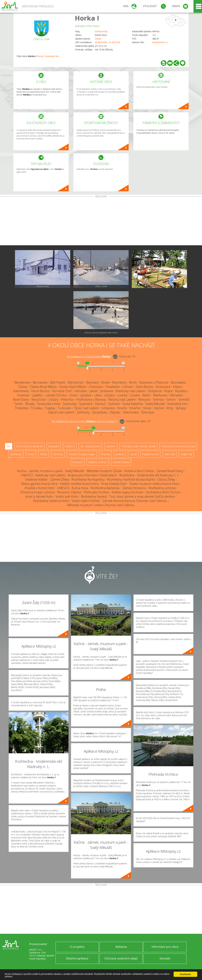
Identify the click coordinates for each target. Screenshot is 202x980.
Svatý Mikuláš (155, 404)
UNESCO (70, 446)
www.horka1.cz (160, 42)
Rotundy (105, 454)
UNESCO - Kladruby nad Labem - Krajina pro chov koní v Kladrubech (69, 475)
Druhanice (163, 387)
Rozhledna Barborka (105, 488)
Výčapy (181, 408)
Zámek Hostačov (134, 488)
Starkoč (100, 404)
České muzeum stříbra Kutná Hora (154, 484)
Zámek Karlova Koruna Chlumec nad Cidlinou (135, 501)
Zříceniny (58, 454)
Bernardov (40, 382)
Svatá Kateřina (133, 404)
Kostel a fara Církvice (139, 471)
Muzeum (78, 462)
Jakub (94, 391)
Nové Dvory (21, 399)
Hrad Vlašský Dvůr (114, 484)
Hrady (31, 454)
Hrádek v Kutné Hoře (39, 488)
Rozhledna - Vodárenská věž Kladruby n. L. (149, 475)
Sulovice (114, 404)
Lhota (73, 395)
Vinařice (135, 408)
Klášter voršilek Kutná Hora (79, 484)
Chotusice (96, 387)
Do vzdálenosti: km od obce (89, 356)
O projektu (77, 947)
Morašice (176, 395)
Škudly (30, 404)
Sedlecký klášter (36, 479)
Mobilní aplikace (77, 958)
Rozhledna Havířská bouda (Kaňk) (131, 479)
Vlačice (159, 408)
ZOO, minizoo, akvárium (29, 446)
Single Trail (186, 454)
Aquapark (54, 446)
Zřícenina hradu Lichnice (37, 492)
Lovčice (122, 395)
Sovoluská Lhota (49, 404)
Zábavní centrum (98, 462)
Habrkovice (21, 391)
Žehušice (148, 412)
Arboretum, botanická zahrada (178, 446)
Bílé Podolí (58, 382)
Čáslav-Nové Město (43, 387)
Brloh (133, 382)
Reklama (121, 947)
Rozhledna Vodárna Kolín (51, 501)
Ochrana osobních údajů (121, 958)
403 (154, 35)
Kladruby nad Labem (131, 391)
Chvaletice (112, 387)
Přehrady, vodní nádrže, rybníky (138, 446)
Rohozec (144, 399)
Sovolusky (70, 404)
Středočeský (101, 31)
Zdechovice (131, 412)
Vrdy (170, 408)
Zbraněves (100, 412)
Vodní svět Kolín (67, 496)
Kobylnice (155, 391)
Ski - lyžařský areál (90, 446)
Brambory (119, 382)
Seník (19, 404)
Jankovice (107, 391)
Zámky (43, 454)
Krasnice (23, 395)
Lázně (133, 454)
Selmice (158, 399)
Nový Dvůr (39, 399)
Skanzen (111, 446)
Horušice (81, 391)
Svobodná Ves (52, 56)
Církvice (128, 387)
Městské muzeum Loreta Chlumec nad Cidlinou (101, 505)
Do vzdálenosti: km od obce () (85, 421)
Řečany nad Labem (122, 399)
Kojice (168, 391)
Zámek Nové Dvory (170, 471)
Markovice (160, 395)
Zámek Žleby (60, 479)
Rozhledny (16, 454)
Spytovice (86, 404)
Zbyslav (115, 412)
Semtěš (184, 399)
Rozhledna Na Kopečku (88, 479)
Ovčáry (53, 399)
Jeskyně (120, 454)
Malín (147, 395)
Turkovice (64, 408)
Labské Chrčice (56, 395)
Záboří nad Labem (61, 412)
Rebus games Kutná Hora (39, 484)
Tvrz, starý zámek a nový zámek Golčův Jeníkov (142, 496)
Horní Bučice (40, 391)
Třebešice (21, 408)
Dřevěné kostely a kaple (82, 454)
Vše (9, 446)
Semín (171, 399)
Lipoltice (86, 395)
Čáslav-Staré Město (73, 387)
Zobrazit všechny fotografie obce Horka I (101, 333)
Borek (40, 56)
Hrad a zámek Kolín (39, 496)
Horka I (87, 18)
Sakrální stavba (121, 462)
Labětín (37, 395)
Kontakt (165, 958)
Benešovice (22, 382)
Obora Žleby (166, 479)
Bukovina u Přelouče (154, 382)
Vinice (147, 408)
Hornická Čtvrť (62, 391)
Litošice (109, 395)
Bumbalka (178, 382)
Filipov (177, 387)
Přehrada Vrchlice (96, 492)
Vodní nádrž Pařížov (86, 501)
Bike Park (169, 454)
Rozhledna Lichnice (162, 488)
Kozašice (181, 391)
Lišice (98, 395)
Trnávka (37, 408)
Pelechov (67, 399)
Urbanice (108, 408)
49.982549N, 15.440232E (108, 42)
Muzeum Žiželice (69, 492)
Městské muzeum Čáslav (104, 471)
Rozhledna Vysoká (94, 496)
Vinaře (122, 408)
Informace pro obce (165, 947)
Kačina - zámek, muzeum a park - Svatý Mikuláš (51, 471)
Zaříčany (83, 412)
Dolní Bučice (144, 387)
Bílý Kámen (76, 382)
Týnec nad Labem (86, 408)
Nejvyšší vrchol (150, 454)
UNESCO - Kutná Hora (73, 488)
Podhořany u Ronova (91, 399)
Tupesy (50, 408)
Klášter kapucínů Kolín (128, 492)
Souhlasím (186, 974)
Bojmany (93, 382)
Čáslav (98, 39)
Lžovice (135, 395)
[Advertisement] (101, 221)
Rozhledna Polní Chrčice (163, 492)
